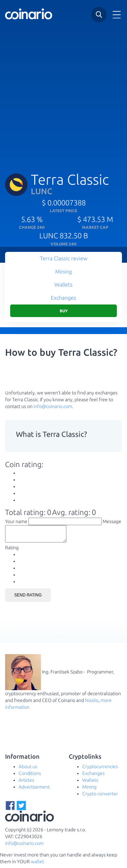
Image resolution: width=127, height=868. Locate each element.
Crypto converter (100, 797)
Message (112, 521)
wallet (37, 865)
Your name (16, 521)
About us (28, 770)
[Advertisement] (63, 94)
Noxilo (92, 703)
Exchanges (63, 298)
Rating (12, 551)
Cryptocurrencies (100, 770)
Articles (26, 783)
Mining (63, 272)
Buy (64, 311)
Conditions (30, 776)
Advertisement (34, 790)
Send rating (28, 598)
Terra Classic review (64, 258)
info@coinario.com (53, 406)
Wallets (63, 284)
